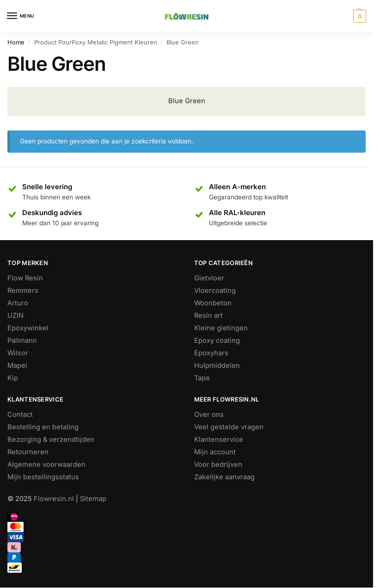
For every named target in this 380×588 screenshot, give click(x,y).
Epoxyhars (211, 353)
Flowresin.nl (54, 499)
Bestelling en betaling (43, 427)
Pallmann (22, 340)
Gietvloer (209, 278)
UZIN (15, 316)
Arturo (18, 303)
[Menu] (21, 16)
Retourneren (28, 452)
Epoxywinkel (28, 328)
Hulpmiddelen (217, 365)
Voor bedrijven (218, 464)
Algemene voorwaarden (46, 464)
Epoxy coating (217, 340)
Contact (20, 415)
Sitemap (93, 499)
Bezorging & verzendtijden (51, 439)
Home (16, 42)
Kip (13, 378)
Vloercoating (215, 291)
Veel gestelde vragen (229, 427)
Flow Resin (25, 278)
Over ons (209, 415)
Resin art (208, 316)
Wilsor (18, 353)
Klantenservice (219, 439)
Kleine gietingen (221, 328)
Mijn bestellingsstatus (43, 477)
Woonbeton (213, 303)
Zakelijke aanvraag (224, 477)
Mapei (17, 365)
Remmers (23, 291)
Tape (202, 378)
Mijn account (215, 452)
